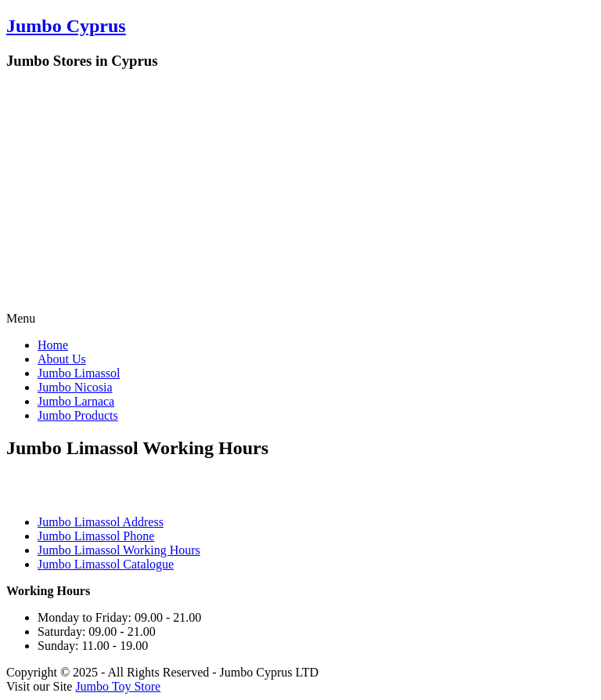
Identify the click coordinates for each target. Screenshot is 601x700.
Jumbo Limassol (79, 373)
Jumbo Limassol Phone (96, 536)
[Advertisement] (300, 194)
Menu (21, 318)
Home (53, 345)
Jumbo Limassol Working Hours (119, 550)
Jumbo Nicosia (75, 387)
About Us (62, 359)
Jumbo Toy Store (118, 686)
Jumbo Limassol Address (101, 522)
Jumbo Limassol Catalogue (106, 564)
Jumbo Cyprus (66, 26)
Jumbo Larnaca (76, 401)
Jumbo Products (78, 415)
